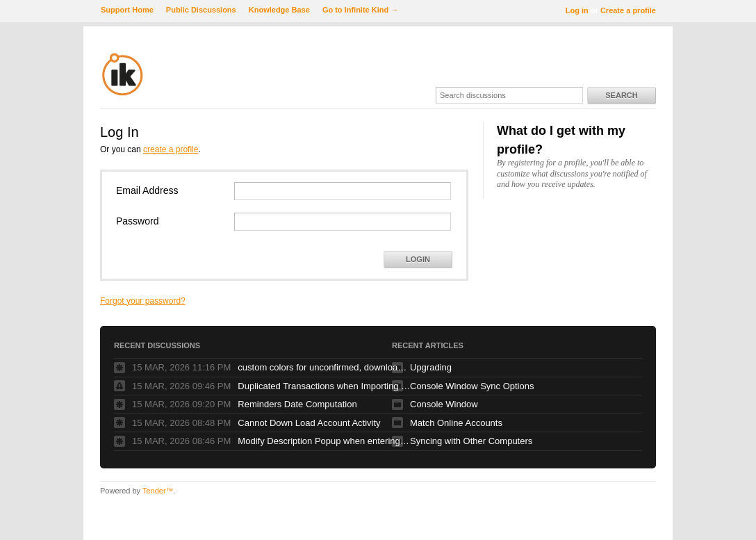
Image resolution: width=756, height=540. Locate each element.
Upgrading (431, 367)
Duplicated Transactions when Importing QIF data (324, 386)
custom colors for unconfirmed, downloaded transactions (324, 367)
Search (621, 95)
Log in (577, 10)
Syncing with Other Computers (471, 441)
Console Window (444, 404)
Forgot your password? (143, 301)
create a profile (171, 149)
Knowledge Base (279, 10)
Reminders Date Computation (297, 404)
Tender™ (158, 491)
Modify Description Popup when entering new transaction (324, 441)
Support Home (127, 10)
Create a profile (628, 10)
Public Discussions (201, 10)
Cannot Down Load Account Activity (309, 423)
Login (418, 259)
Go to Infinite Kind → (360, 10)
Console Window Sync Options (472, 386)
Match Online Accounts (456, 423)
